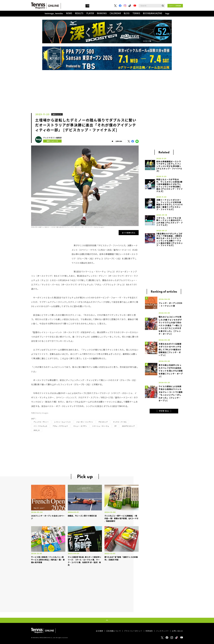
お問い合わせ (177, 631)
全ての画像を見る (129, 233)
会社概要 (100, 631)
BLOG (127, 14)
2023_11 (37, 430)
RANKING (102, 14)
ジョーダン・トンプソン (85, 422)
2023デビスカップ (128, 426)
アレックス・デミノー (41, 422)
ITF (115, 426)
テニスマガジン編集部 (52, 138)
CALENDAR (115, 14)
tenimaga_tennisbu (54, 14)
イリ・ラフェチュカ (40, 426)
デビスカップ (103, 422)
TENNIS (136, 14)
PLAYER (90, 14)
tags (167, 14)
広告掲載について (114, 631)
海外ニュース (57, 114)
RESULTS (79, 14)
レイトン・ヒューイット (62, 422)
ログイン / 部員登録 (175, 6)
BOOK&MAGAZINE (153, 14)
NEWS (69, 14)
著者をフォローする (51, 141)
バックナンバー (162, 631)
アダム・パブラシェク (60, 426)
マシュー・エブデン (80, 426)
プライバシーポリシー (133, 631)
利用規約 (149, 631)
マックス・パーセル (120, 422)
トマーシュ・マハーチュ (101, 426)
